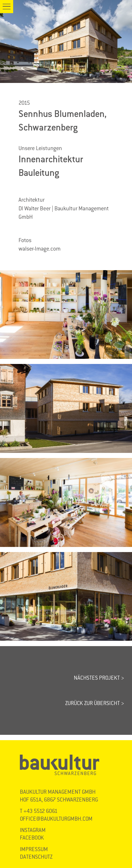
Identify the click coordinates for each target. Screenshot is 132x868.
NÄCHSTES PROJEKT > (99, 678)
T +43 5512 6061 (39, 811)
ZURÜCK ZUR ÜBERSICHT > (95, 703)
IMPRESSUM (34, 849)
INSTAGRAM (33, 830)
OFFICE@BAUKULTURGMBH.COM (56, 819)
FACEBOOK (32, 838)
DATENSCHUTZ (36, 857)
